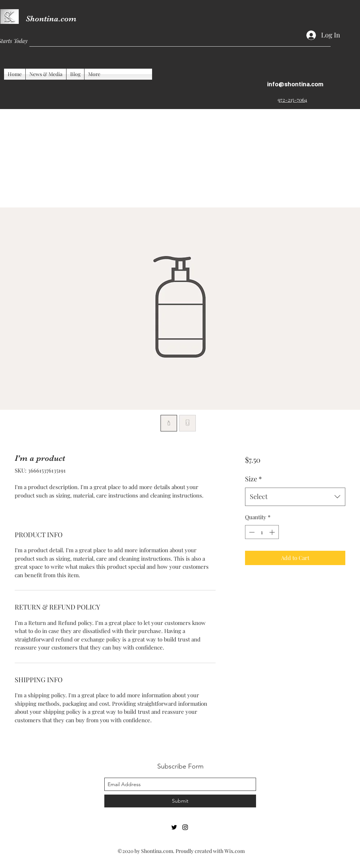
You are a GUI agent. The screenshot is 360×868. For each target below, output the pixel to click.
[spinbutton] (262, 532)
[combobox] (295, 497)
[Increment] (273, 532)
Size (253, 479)
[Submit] (180, 801)
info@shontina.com (295, 84)
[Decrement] (251, 532)
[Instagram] (185, 827)
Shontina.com (51, 19)
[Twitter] (174, 827)
